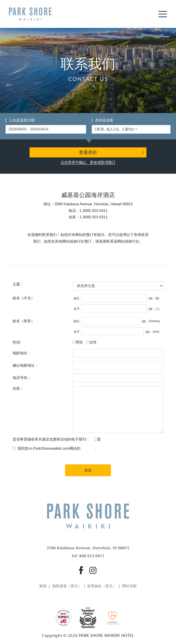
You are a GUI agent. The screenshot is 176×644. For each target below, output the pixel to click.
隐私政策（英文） (67, 586)
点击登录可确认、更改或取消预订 (88, 162)
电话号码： (22, 378)
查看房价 (88, 152)
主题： (18, 284)
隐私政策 (88, 448)
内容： (18, 388)
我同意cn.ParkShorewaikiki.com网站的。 (57, 448)
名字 (77, 309)
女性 (93, 342)
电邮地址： (22, 353)
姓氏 (77, 298)
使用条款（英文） (102, 586)
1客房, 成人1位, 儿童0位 (114, 129)
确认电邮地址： (25, 365)
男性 (79, 342)
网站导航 (129, 586)
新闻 (43, 586)
